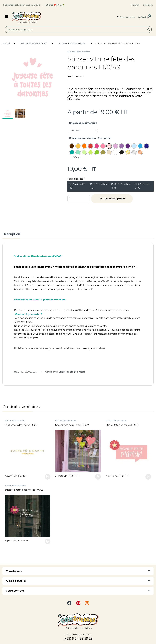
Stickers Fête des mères (72, 43)
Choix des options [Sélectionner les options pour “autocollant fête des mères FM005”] (48, 541)
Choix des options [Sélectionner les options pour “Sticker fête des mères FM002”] (48, 477)
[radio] (72, 146)
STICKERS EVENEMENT (33, 43)
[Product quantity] (79, 199)
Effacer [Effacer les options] (77, 157)
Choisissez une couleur (83, 138)
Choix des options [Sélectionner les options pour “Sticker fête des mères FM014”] (148, 477)
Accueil (7, 43)
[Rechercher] (149, 29)
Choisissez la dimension (83, 123)
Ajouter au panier (114, 199)
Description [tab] (11, 234)
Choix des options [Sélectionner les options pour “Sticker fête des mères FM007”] (98, 477)
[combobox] (78, 29)
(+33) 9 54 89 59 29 (78, 638)
